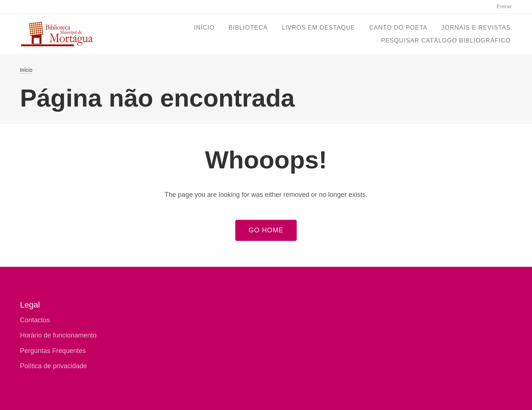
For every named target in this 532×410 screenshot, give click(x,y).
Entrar (504, 6)
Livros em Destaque (318, 27)
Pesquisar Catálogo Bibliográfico (446, 40)
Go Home (266, 230)
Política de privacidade (53, 366)
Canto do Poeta (398, 27)
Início (204, 27)
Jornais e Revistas (476, 27)
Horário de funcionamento (58, 335)
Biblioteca (248, 27)
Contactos (35, 320)
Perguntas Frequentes (53, 351)
